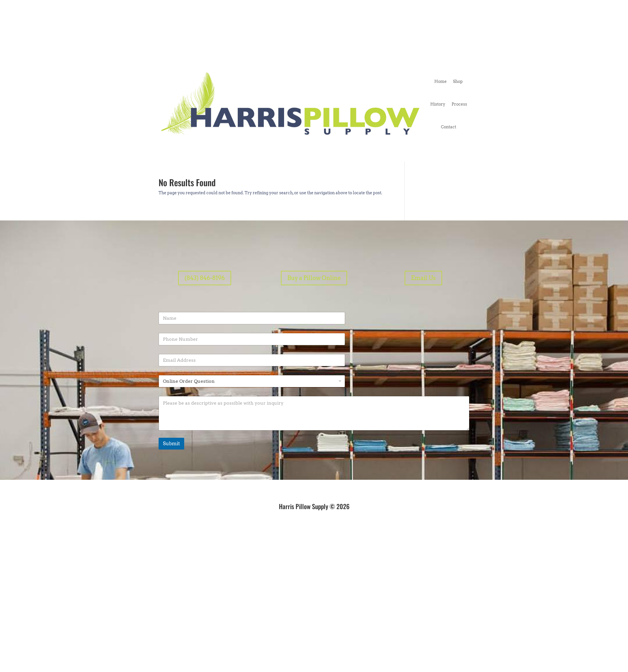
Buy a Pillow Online (314, 278)
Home (440, 81)
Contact (449, 127)
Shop (458, 81)
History (438, 104)
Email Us (423, 278)
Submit (171, 443)
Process (459, 104)
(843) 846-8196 (205, 278)
